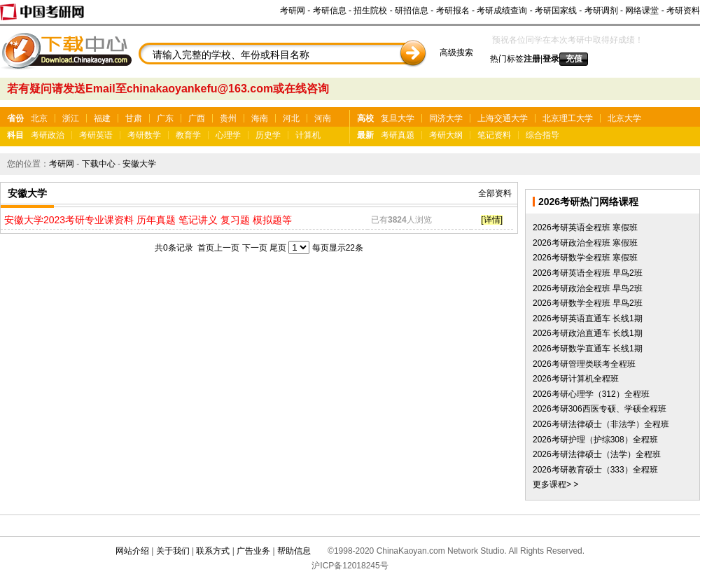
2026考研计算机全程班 (576, 379)
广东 (165, 118)
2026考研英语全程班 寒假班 (585, 227)
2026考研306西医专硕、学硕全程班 (600, 409)
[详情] (492, 220)
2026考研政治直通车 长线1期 (588, 333)
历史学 (268, 135)
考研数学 (144, 135)
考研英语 (96, 135)
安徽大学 (139, 164)
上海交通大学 (503, 118)
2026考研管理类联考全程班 (584, 364)
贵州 (228, 118)
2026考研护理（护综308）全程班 (595, 440)
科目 (15, 135)
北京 (39, 118)
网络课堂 (642, 10)
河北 (291, 118)
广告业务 (253, 551)
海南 (260, 118)
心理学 (228, 135)
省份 (15, 118)
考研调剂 (601, 10)
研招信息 (412, 10)
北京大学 (624, 118)
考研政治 (48, 135)
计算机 (308, 135)
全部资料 (495, 193)
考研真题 (398, 135)
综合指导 (542, 135)
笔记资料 (494, 135)
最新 (365, 135)
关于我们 (173, 551)
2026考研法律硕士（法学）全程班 (597, 454)
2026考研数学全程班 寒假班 (585, 258)
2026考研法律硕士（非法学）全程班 (601, 424)
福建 (102, 118)
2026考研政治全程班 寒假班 (585, 243)
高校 (365, 118)
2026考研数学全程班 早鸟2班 (588, 303)
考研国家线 (556, 10)
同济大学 (446, 118)
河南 (323, 118)
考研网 (293, 10)
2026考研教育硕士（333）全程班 (595, 470)
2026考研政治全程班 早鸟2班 (588, 288)
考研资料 (683, 10)
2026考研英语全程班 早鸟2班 (588, 273)
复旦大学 (398, 118)
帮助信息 (294, 551)
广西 (197, 118)
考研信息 (330, 10)
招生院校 (370, 10)
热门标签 (507, 59)
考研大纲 (446, 135)
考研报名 (453, 10)
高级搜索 (456, 52)
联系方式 (213, 551)
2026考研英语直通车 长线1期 (588, 318)
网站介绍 (132, 551)
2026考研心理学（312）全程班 (591, 394)
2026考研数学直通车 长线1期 (588, 349)
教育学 (188, 135)
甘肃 (134, 118)
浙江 (71, 118)
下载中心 (99, 164)
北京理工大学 (568, 118)
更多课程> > (555, 484)
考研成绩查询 (502, 10)
